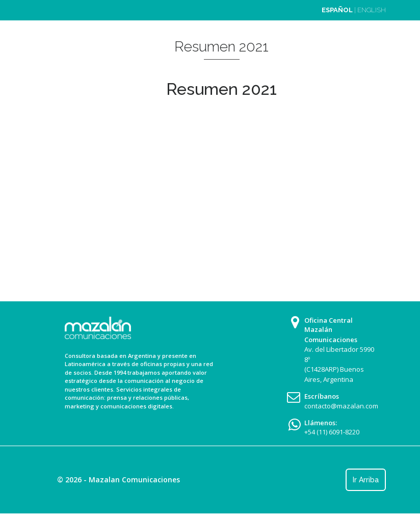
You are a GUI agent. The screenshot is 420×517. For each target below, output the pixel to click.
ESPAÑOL (337, 10)
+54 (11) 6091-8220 (332, 432)
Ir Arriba (366, 480)
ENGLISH (372, 10)
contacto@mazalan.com (341, 406)
